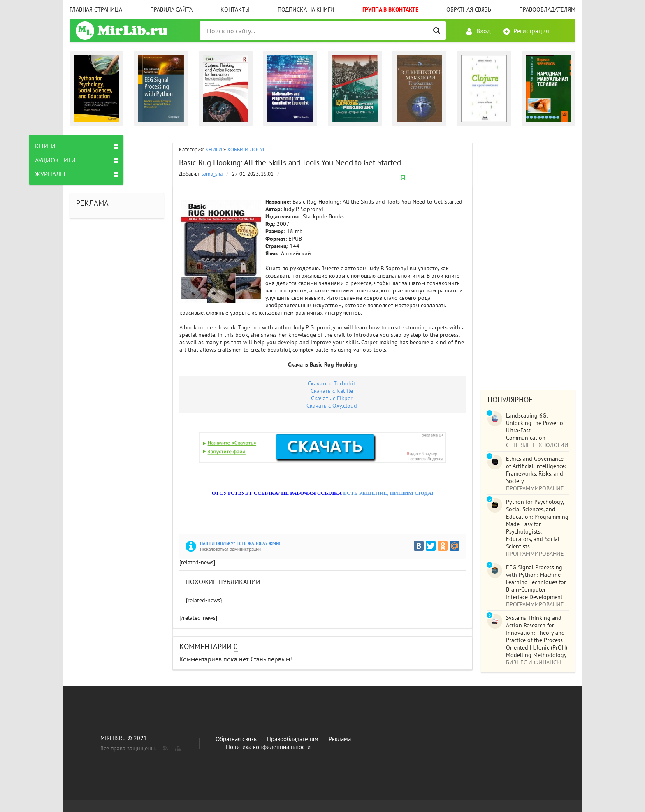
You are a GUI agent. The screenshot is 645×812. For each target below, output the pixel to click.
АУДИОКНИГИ (96, 160)
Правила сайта (171, 9)
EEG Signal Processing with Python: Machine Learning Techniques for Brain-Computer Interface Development (536, 582)
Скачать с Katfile (332, 391)
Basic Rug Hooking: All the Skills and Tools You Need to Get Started (290, 162)
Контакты (235, 9)
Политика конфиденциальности (268, 747)
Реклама (340, 739)
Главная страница (96, 9)
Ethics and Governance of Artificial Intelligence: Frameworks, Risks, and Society (536, 470)
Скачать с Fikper (332, 398)
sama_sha (212, 174)
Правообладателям (547, 9)
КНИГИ (214, 150)
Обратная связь (469, 9)
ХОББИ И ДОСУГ (246, 150)
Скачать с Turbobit (332, 383)
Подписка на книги (306, 9)
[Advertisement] (528, 258)
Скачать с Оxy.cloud (332, 406)
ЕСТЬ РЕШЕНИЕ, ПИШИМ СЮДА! (388, 493)
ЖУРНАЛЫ (91, 174)
